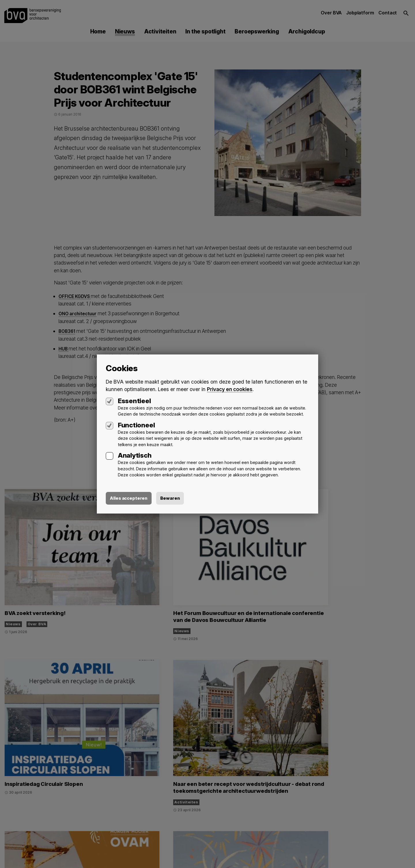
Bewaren (174, 498)
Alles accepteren (130, 498)
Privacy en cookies (230, 389)
